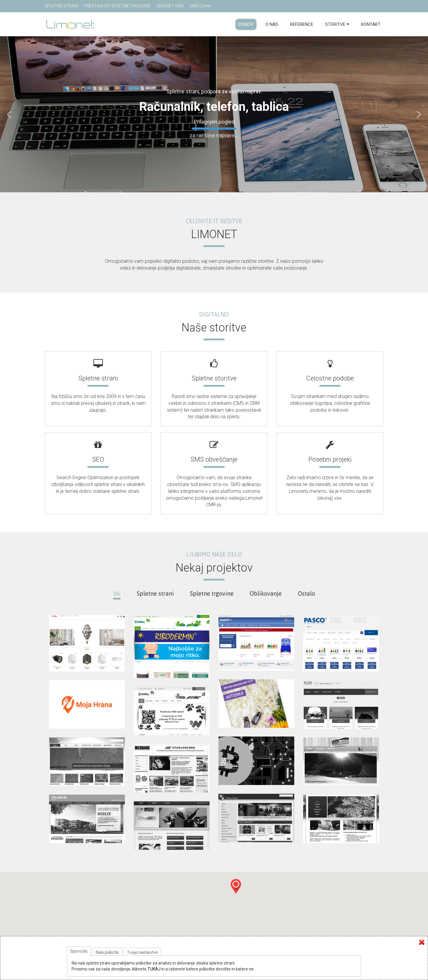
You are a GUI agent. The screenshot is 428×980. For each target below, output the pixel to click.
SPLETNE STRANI (61, 6)
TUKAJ (154, 969)
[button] (236, 891)
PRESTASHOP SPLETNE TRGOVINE (117, 6)
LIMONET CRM (170, 6)
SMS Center (200, 6)
